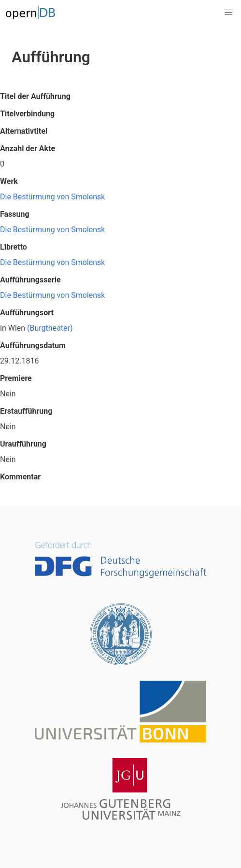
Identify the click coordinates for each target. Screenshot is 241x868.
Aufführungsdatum (33, 345)
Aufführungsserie (30, 280)
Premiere (16, 378)
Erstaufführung (26, 411)
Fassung (15, 214)
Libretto (14, 247)
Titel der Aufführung (35, 96)
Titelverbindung (27, 114)
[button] (228, 13)
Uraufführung (23, 444)
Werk (9, 181)
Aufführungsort (27, 313)
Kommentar (20, 477)
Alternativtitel (24, 131)
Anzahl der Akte (28, 148)
